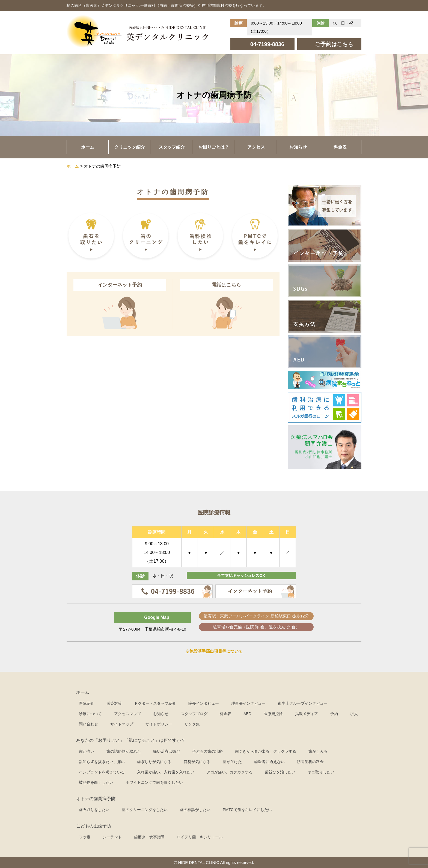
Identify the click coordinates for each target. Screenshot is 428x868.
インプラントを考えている (102, 772)
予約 (334, 714)
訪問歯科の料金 (310, 762)
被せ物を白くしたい (96, 782)
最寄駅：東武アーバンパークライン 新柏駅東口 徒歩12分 (256, 616)
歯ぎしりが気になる (154, 762)
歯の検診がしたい (195, 810)
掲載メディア (307, 714)
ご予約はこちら (334, 44)
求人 (354, 714)
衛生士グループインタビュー (303, 703)
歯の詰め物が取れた (124, 751)
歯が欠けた (232, 762)
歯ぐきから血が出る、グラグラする (266, 751)
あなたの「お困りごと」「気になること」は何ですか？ (131, 740)
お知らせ (298, 147)
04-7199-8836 (267, 44)
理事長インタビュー (248, 703)
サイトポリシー (159, 724)
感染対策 (114, 703)
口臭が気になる (197, 762)
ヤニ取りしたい (321, 772)
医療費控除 (273, 714)
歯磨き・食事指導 (149, 837)
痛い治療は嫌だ (167, 751)
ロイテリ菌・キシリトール (200, 837)
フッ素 (85, 837)
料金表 (340, 147)
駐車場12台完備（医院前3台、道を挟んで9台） (256, 627)
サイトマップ (122, 724)
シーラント (112, 837)
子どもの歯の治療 (207, 751)
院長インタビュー (204, 703)
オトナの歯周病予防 (96, 799)
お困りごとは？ (214, 147)
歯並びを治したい (280, 772)
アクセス (256, 147)
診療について (90, 714)
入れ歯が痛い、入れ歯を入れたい (166, 772)
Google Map (157, 617)
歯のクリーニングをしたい (145, 810)
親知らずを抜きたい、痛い (102, 762)
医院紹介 (87, 703)
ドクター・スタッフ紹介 (155, 703)
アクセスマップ (127, 714)
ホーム (88, 147)
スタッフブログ (194, 714)
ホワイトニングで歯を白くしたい (154, 782)
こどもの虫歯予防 (94, 826)
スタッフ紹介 (172, 147)
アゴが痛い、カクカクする (230, 772)
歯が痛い (87, 751)
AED (247, 714)
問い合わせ (88, 724)
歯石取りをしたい (94, 810)
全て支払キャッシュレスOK (241, 576)
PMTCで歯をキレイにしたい (247, 810)
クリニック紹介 (130, 147)
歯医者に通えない (269, 762)
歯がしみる (318, 751)
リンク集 (192, 724)
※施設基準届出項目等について (214, 651)
